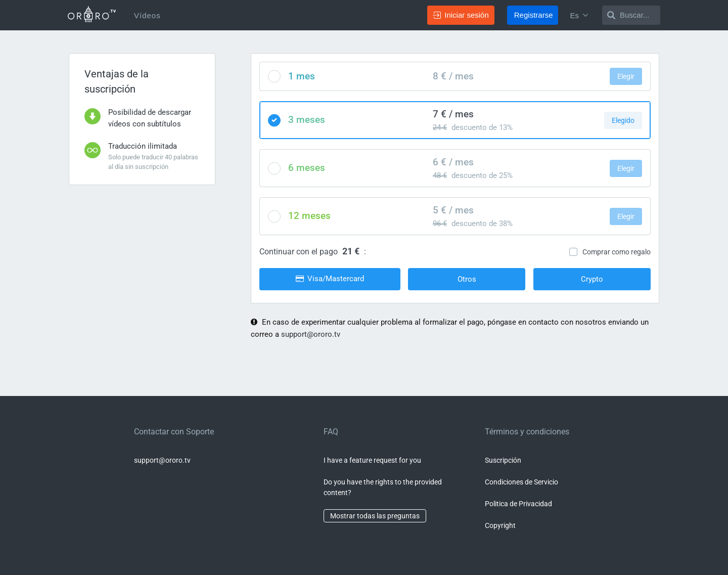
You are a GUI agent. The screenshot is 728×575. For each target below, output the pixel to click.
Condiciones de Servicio (521, 482)
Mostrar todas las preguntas (375, 516)
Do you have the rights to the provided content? (383, 487)
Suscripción (503, 460)
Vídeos (147, 15)
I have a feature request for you (372, 460)
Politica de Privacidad (518, 504)
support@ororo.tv (311, 334)
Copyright (500, 525)
